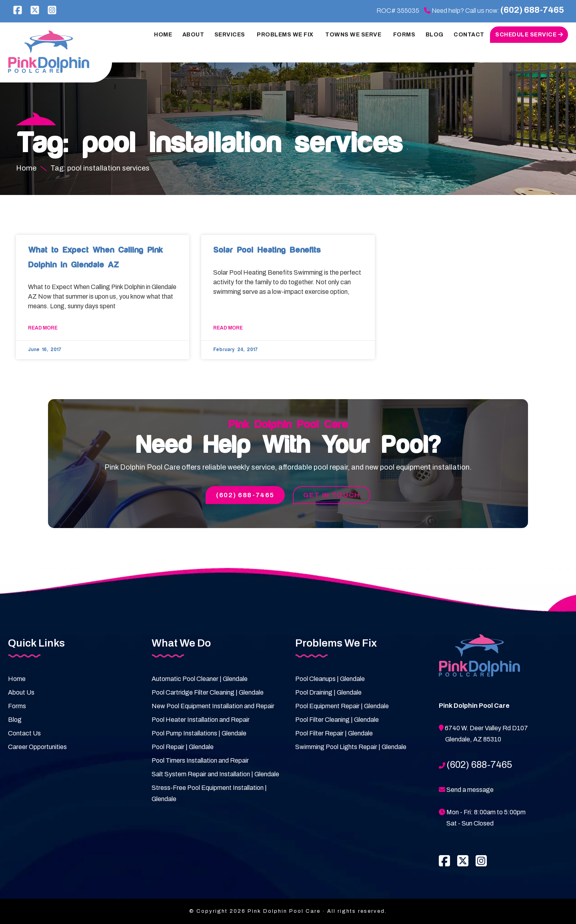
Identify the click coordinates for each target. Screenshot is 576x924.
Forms (17, 706)
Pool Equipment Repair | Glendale (342, 706)
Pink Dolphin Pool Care (50, 52)
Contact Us (24, 734)
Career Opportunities (37, 747)
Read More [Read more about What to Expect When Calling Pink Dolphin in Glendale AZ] (43, 328)
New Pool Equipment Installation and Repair (213, 706)
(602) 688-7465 (529, 10)
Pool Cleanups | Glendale (330, 679)
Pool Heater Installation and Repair (201, 720)
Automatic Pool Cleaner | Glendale (200, 679)
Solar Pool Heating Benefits (267, 250)
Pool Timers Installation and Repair (200, 761)
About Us (21, 693)
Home (17, 679)
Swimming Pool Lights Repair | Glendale (351, 747)
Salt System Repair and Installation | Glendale (215, 774)
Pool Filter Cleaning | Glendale (337, 720)
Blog (15, 720)
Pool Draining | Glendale (328, 693)
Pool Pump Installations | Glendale (199, 734)
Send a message (470, 790)
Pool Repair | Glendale (183, 747)
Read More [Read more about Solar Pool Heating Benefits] (228, 328)
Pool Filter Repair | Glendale (334, 734)
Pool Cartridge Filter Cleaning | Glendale (208, 693)
